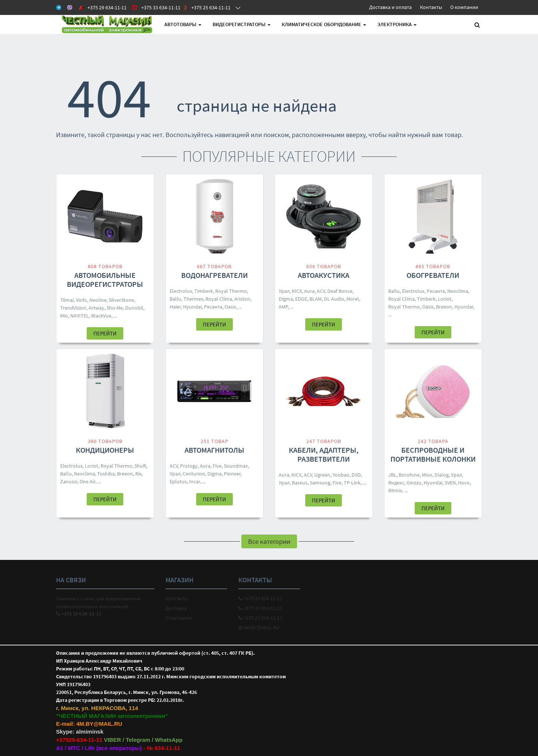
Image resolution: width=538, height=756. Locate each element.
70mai (67, 300)
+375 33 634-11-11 (260, 608)
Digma (286, 299)
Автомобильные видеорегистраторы (105, 280)
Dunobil (134, 308)
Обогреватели (433, 275)
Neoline (98, 300)
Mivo (427, 475)
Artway (96, 308)
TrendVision (73, 308)
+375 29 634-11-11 (260, 598)
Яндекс (396, 483)
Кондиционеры (105, 450)
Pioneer (232, 474)
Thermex (193, 299)
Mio (64, 316)
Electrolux (181, 291)
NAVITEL (80, 316)
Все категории (269, 541)
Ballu (175, 299)
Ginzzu (414, 483)
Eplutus (178, 481)
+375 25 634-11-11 (260, 618)
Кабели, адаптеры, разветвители (324, 454)
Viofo (81, 300)
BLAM (316, 299)
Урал (284, 291)
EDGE (301, 299)
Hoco (464, 483)
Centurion (194, 474)
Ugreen (322, 475)
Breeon (444, 307)
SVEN (450, 483)
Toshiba (106, 474)
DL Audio (334, 299)
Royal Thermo (231, 291)
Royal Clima (219, 299)
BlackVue (101, 316)
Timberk (204, 291)
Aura (309, 291)
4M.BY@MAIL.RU (259, 628)
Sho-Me (115, 308)
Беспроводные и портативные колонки (433, 454)
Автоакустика (324, 275)
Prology (189, 466)
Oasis (230, 307)
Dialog (442, 475)
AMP (283, 307)
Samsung (320, 483)
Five (217, 466)
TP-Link (352, 483)
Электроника (397, 24)
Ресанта (213, 307)
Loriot (445, 299)
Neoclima (458, 291)
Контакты (431, 7)
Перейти (105, 333)
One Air (87, 481)
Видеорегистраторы (242, 24)
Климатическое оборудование (324, 24)
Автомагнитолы (214, 450)
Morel (353, 299)
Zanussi (69, 481)
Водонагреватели (214, 275)
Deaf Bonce (340, 291)
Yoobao (341, 475)
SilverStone (121, 300)
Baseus (300, 483)
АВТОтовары (183, 24)
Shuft (140, 466)
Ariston (242, 299)
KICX (297, 291)
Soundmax (236, 466)
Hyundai (192, 307)
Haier (175, 307)
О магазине (179, 618)
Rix (138, 474)
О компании (464, 7)
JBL (392, 475)
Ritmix (395, 490)
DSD (356, 475)
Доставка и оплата (390, 7)
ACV (321, 291)
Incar (194, 481)
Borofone (409, 475)
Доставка (176, 608)
